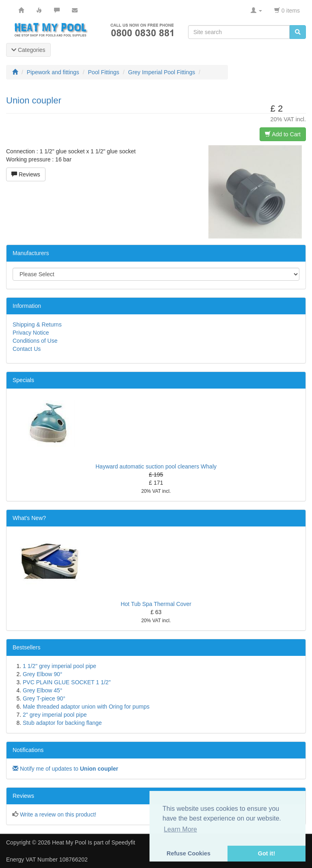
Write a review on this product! (58, 814)
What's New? (29, 518)
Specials (23, 380)
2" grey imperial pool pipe (55, 715)
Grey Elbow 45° (42, 690)
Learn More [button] (180, 829)
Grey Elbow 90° (42, 674)
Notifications (28, 750)
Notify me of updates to (65, 769)
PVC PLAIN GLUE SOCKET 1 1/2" (67, 682)
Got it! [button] (266, 853)
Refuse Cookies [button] (188, 853)
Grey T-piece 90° (44, 698)
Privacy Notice (31, 333)
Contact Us (27, 349)
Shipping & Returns (37, 324)
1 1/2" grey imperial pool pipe (60, 666)
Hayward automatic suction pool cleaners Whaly (156, 466)
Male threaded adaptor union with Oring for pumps (86, 707)
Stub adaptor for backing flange (62, 723)
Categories (28, 50)
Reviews (26, 174)
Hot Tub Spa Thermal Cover (156, 604)
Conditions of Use (35, 341)
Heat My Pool (69, 842)
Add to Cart (283, 134)
